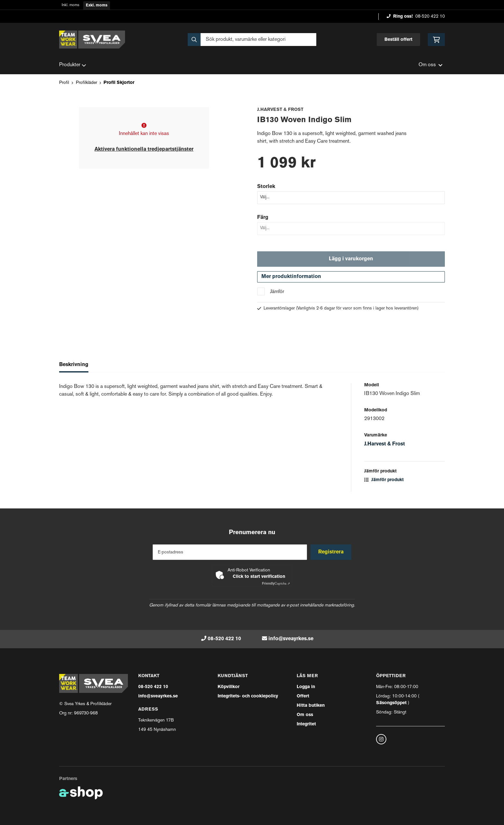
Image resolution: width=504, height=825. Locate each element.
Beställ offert (398, 40)
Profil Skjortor (119, 83)
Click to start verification (259, 577)
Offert (303, 696)
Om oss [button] (430, 65)
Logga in (306, 687)
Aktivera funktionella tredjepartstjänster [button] (144, 149)
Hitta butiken (311, 706)
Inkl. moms (71, 5)
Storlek (266, 187)
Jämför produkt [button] (384, 482)
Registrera (332, 552)
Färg (263, 218)
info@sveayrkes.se (291, 639)
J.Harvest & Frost (385, 446)
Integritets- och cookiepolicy (248, 696)
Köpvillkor (229, 687)
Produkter (73, 65)
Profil (64, 83)
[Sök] (252, 40)
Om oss (305, 715)
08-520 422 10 (430, 17)
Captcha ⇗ (276, 584)
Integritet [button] (306, 724)
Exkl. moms (97, 5)
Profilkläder (86, 83)
